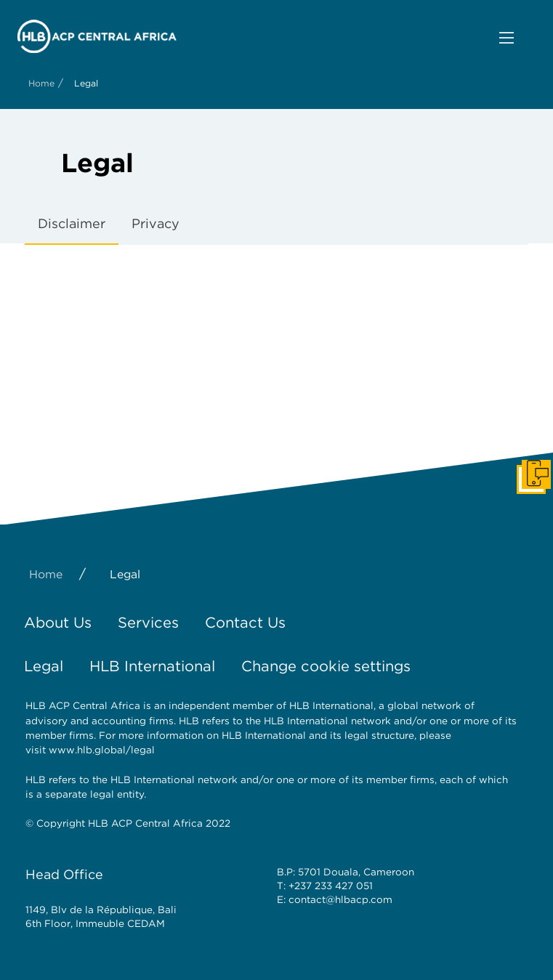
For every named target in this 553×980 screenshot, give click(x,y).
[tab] (72, 224)
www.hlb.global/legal (102, 750)
